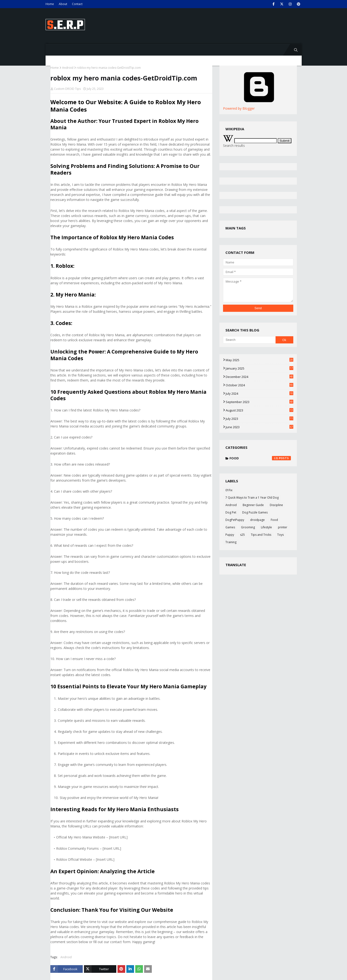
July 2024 (259, 393)
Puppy (230, 535)
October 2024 (259, 385)
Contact (77, 4)
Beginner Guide (253, 505)
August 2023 (259, 410)
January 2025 (259, 368)
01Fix (229, 490)
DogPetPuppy (235, 520)
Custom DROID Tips (67, 89)
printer (283, 527)
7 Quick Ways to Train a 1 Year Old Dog (252, 498)
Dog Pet (231, 512)
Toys (280, 535)
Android (68, 68)
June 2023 (259, 427)
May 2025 (259, 360)
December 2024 (259, 377)
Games (230, 527)
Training (231, 542)
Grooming (248, 527)
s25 (242, 535)
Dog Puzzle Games (255, 512)
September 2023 (259, 402)
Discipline (276, 505)
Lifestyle (266, 527)
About (63, 4)
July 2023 (259, 419)
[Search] (249, 340)
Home (50, 4)
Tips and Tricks (261, 535)
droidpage (257, 520)
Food (260, 458)
